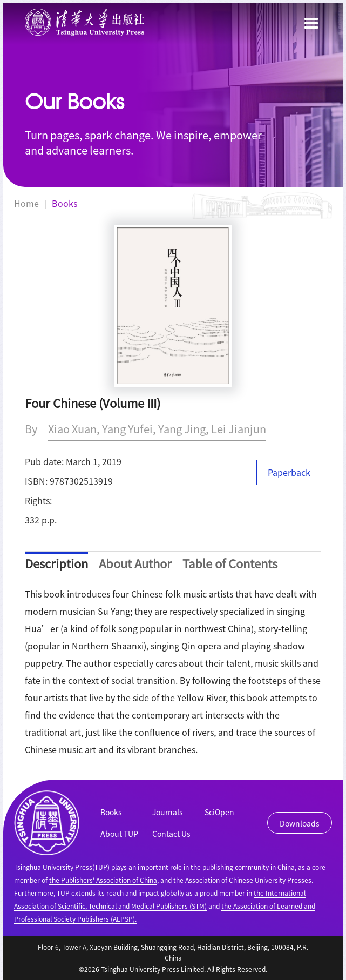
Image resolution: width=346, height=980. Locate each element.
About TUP (119, 834)
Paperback (289, 472)
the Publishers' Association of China (103, 880)
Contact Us (171, 834)
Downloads (300, 823)
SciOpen (219, 812)
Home (26, 203)
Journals (168, 812)
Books (65, 203)
